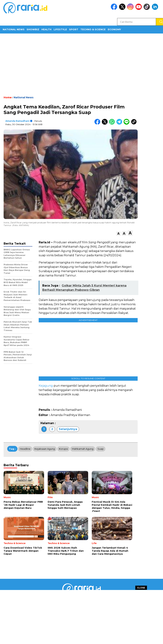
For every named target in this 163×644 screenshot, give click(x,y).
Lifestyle (60, 29)
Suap (101, 449)
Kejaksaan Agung (45, 449)
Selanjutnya (68, 429)
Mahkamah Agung (83, 449)
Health (46, 29)
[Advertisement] (81, 64)
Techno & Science (93, 29)
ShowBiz (33, 29)
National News (14, 29)
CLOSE (141, 588)
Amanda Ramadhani (17, 121)
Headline (25, 449)
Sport (74, 29)
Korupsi (63, 449)
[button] (118, 234)
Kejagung (46, 386)
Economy (114, 29)
